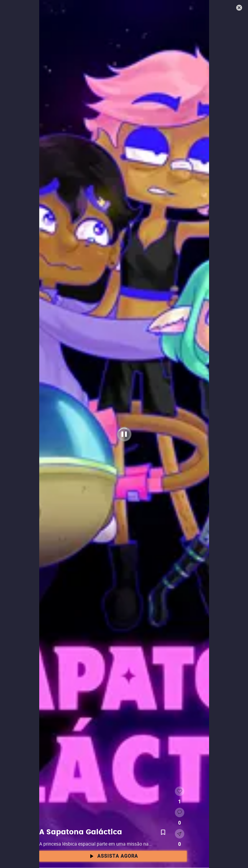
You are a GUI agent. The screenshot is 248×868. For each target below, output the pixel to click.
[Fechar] (240, 8)
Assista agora (113, 856)
